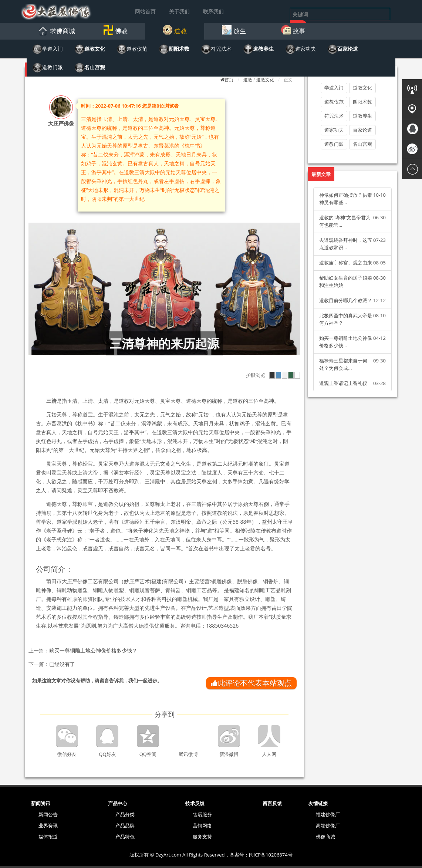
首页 (229, 80)
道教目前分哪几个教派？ (346, 300)
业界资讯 (48, 825)
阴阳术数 (362, 102)
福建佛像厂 (328, 814)
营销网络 (202, 825)
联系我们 (213, 11)
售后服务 (202, 814)
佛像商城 (325, 837)
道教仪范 (334, 102)
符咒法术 (334, 116)
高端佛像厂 (328, 825)
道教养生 (362, 116)
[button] (56, 31)
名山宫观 (362, 144)
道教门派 (334, 144)
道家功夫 (334, 130)
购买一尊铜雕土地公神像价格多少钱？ (93, 650)
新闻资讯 (41, 803)
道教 (248, 80)
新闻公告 (48, 814)
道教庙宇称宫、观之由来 (346, 263)
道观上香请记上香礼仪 (343, 383)
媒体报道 (48, 837)
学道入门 (334, 88)
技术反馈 (195, 803)
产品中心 (118, 803)
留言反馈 (272, 803)
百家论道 (362, 130)
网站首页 (145, 11)
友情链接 (318, 803)
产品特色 (125, 837)
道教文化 (265, 80)
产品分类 (125, 814)
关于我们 (179, 11)
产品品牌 (125, 825)
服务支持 (202, 837)
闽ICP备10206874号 (271, 855)
